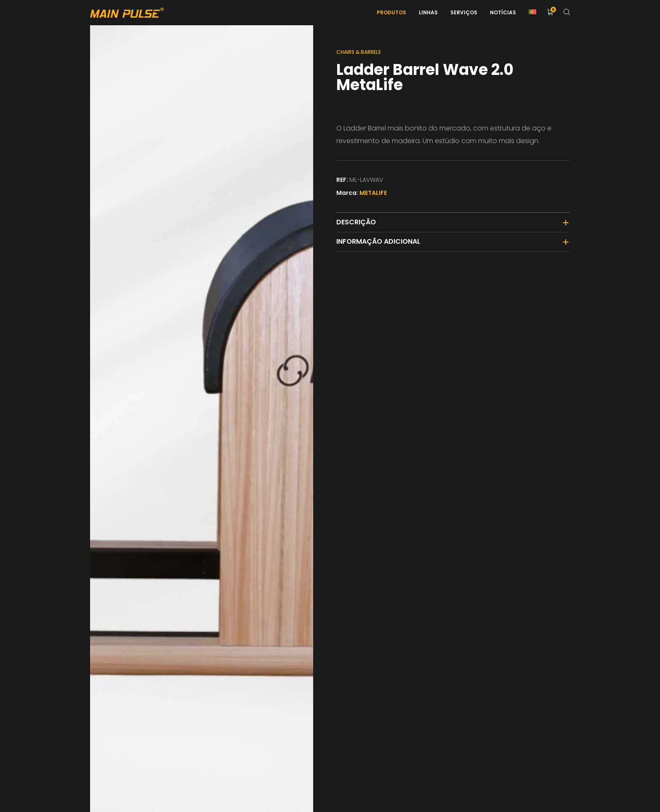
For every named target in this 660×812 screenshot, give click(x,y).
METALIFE (373, 193)
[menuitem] (532, 13)
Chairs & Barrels (359, 52)
